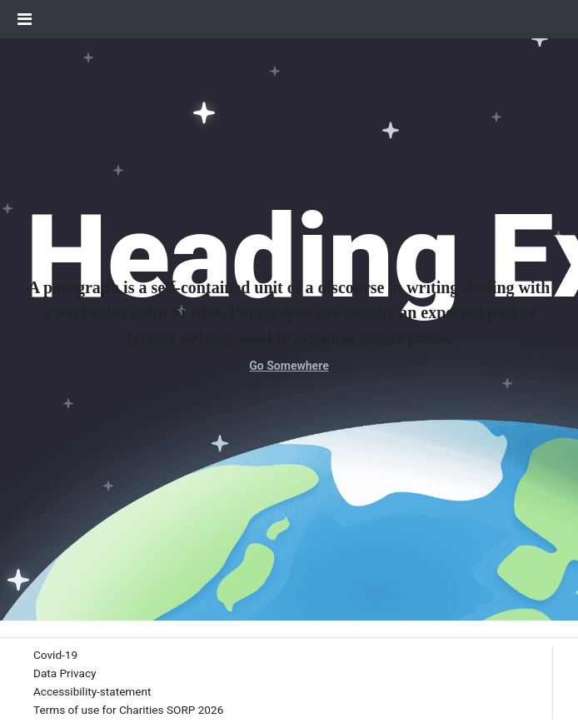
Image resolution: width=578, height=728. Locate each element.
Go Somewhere (289, 366)
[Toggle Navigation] (25, 19)
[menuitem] (55, 656)
